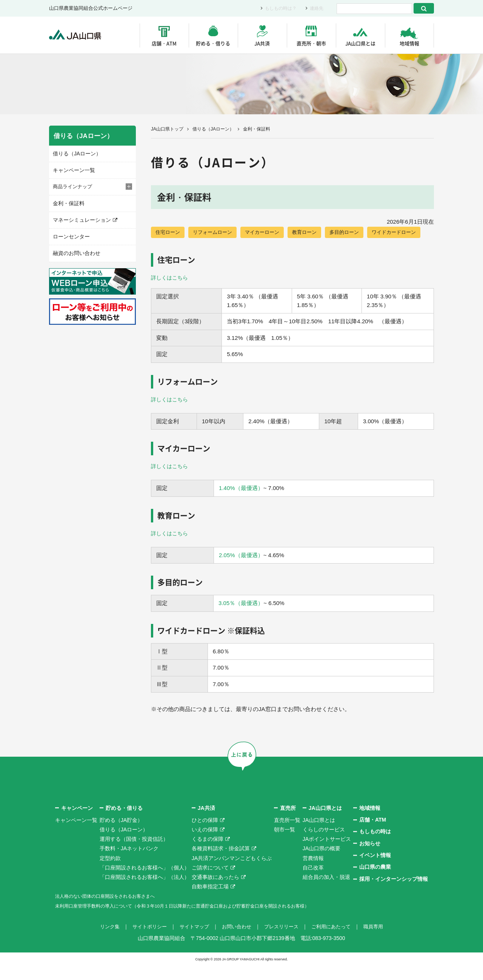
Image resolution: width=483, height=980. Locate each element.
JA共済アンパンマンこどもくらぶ (232, 872)
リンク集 (103, 941)
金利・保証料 (68, 202)
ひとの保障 (205, 835)
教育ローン (313, 232)
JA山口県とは (360, 43)
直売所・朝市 (311, 43)
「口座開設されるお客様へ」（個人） (145, 882)
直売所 (288, 822)
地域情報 (409, 43)
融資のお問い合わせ (75, 251)
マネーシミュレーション (80, 219)
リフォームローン (216, 232)
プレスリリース (283, 941)
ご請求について (210, 882)
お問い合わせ (236, 941)
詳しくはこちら (171, 293)
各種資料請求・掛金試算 (221, 863)
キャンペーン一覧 (72, 170)
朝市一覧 (285, 844)
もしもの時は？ (278, 8)
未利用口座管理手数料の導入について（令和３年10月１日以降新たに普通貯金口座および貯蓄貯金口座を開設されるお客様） (203, 920)
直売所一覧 (287, 835)
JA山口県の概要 (321, 863)
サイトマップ (192, 941)
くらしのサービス (324, 844)
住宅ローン (169, 232)
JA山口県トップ (167, 129)
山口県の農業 (375, 882)
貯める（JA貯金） (121, 835)
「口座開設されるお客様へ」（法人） (145, 892)
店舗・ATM (164, 43)
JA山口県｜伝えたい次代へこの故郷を (79, 35)
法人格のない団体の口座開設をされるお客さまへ (113, 911)
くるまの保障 (208, 854)
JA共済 (262, 43)
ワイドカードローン (179, 247)
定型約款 (110, 872)
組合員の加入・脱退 (326, 892)
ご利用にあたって (336, 941)
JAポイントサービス (327, 854)
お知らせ (370, 858)
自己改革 (313, 882)
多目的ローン (355, 232)
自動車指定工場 (210, 901)
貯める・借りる (213, 43)
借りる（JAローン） (213, 129)
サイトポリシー (145, 941)
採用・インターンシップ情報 (394, 894)
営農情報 (313, 872)
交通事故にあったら (215, 892)
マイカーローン (268, 232)
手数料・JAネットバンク (129, 863)
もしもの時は (375, 846)
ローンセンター (70, 235)
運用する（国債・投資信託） (134, 854)
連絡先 (316, 8)
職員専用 (380, 941)
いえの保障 (205, 844)
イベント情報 (375, 870)
